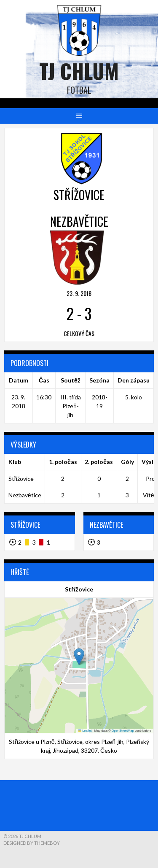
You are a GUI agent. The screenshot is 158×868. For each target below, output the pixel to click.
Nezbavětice (25, 495)
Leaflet (85, 731)
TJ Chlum (79, 71)
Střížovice (21, 479)
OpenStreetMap (123, 731)
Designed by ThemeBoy (32, 843)
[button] (79, 657)
